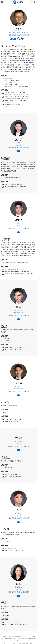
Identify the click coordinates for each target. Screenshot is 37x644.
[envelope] (11, 39)
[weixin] (22, 39)
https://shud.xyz (29, 63)
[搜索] (32, 2)
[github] (19, 39)
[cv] (26, 39)
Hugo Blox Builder (9, 643)
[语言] (35, 2)
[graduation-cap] (15, 39)
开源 (22, 643)
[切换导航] (2, 2)
